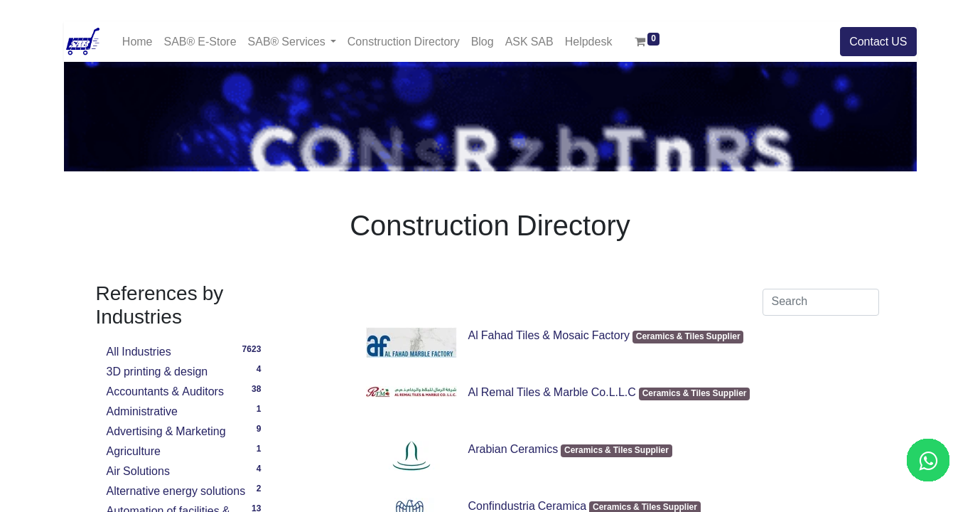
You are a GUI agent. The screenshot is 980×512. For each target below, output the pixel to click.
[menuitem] (138, 42)
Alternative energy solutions (187, 489)
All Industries (187, 350)
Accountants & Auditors (187, 390)
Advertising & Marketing (187, 430)
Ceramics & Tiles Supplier (688, 337)
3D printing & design (187, 370)
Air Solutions (187, 469)
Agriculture (187, 449)
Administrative (187, 410)
